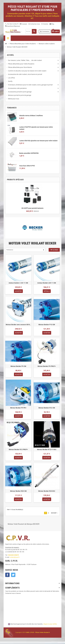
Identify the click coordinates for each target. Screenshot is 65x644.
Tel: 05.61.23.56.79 (12, 24)
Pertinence (10, 250)
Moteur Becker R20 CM (18, 492)
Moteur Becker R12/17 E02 (47, 450)
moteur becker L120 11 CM (18, 283)
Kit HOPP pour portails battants (32, 208)
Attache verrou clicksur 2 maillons (31, 116)
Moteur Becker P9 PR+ (18, 408)
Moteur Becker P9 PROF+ (47, 366)
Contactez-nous (34, 24)
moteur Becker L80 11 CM (47, 283)
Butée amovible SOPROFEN (29, 153)
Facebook (7, 576)
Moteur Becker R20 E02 (47, 492)
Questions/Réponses (13, 26)
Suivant (55, 514)
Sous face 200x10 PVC (27, 166)
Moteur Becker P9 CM (18, 366)
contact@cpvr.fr (15, 558)
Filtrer (54, 250)
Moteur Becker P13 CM (47, 325)
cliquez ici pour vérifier (50, 625)
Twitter (13, 576)
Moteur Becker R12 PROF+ (18, 450)
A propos (23, 24)
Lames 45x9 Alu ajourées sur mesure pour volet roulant (38, 141)
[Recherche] (31, 31)
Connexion (45, 31)
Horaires (45, 24)
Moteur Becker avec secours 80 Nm (18, 325)
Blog (52, 24)
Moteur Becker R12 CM (47, 408)
